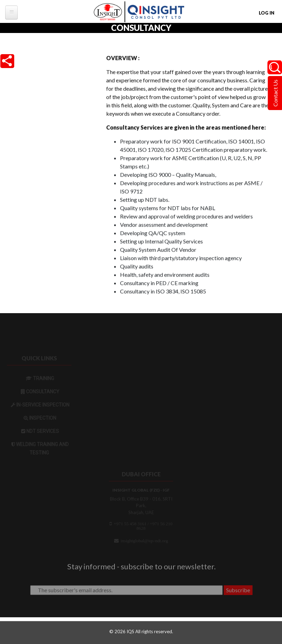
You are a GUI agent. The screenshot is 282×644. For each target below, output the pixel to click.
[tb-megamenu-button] (11, 12)
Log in (267, 13)
